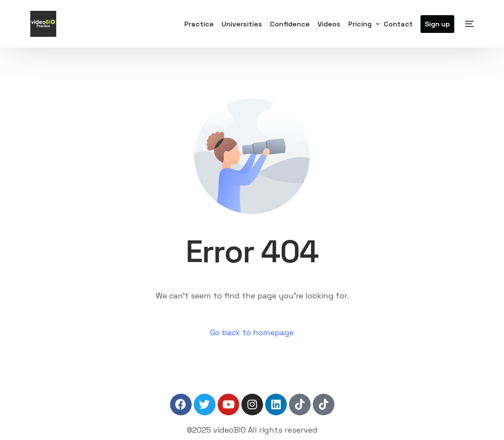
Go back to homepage (252, 332)
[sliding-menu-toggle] (469, 24)
